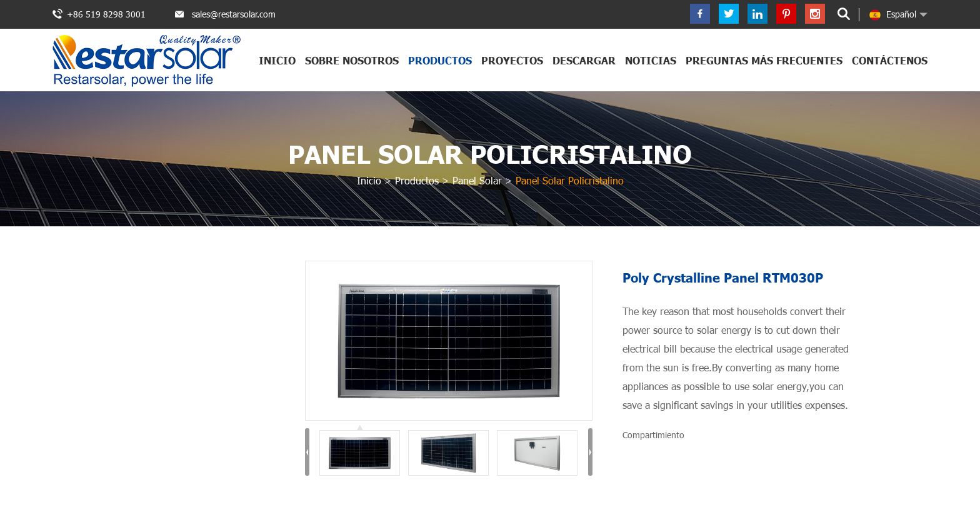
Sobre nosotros (352, 60)
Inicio (277, 60)
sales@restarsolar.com (234, 14)
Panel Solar (477, 180)
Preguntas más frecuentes (764, 60)
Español (892, 15)
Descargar (584, 60)
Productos (440, 60)
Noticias (651, 60)
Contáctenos (890, 60)
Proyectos (512, 60)
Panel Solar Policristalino (490, 154)
